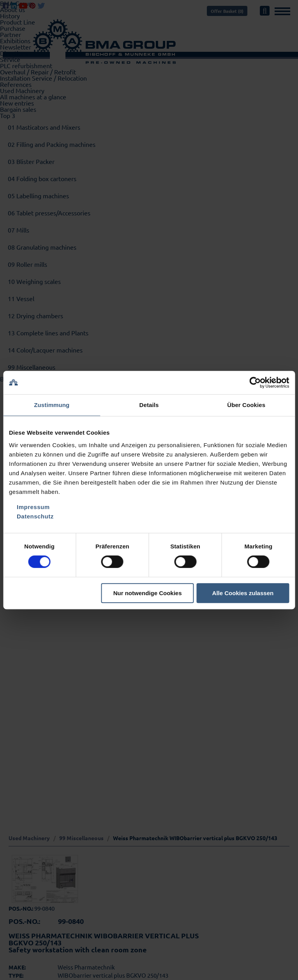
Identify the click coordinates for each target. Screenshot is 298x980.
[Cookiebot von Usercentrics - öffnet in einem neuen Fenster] (255, 382)
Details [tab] (149, 405)
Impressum (33, 507)
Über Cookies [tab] (246, 405)
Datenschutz (35, 516)
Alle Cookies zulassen (243, 593)
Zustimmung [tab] (52, 405)
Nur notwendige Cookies (148, 593)
